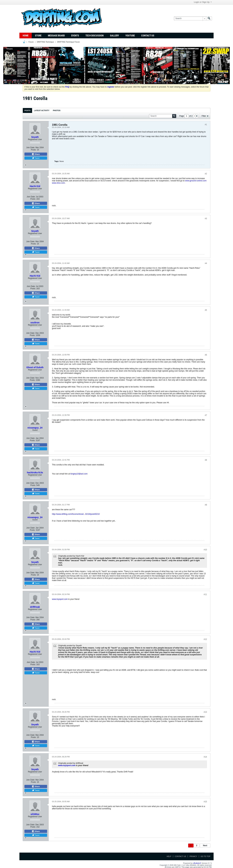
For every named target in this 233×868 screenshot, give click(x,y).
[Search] (190, 19)
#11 (205, 594)
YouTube (130, 36)
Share (36, 154)
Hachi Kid (35, 186)
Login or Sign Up (203, 2)
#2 (206, 174)
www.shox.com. (59, 183)
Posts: (34, 150)
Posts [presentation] (27, 110)
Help (169, 856)
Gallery (114, 36)
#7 (206, 415)
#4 (206, 263)
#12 (205, 639)
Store (38, 36)
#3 (206, 219)
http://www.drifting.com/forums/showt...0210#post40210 (76, 514)
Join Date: (31, 148)
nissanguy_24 (35, 428)
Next (205, 846)
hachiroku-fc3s (35, 472)
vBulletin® (197, 863)
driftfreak (35, 607)
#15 (205, 802)
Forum (31, 42)
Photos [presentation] (57, 110)
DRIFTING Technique (45, 42)
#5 (206, 310)
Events (75, 36)
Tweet (36, 158)
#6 (206, 355)
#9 (206, 505)
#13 (205, 712)
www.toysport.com (60, 599)
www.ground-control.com (196, 181)
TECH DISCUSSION (94, 36)
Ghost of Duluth (35, 367)
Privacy (193, 856)
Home (26, 36)
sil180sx (35, 814)
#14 (205, 757)
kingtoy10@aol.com (79, 474)
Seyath (35, 137)
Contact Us (148, 36)
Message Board (56, 36)
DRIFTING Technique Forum (68, 42)
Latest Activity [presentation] (42, 110)
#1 (206, 125)
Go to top (205, 856)
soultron (35, 323)
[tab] (27, 110)
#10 (205, 550)
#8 (206, 460)
